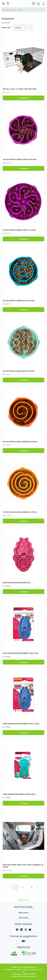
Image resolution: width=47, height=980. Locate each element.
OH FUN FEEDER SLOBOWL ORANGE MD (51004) (20, 442)
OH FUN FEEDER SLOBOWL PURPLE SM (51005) (20, 160)
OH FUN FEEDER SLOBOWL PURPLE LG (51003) (19, 230)
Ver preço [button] (24, 98)
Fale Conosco (24, 918)
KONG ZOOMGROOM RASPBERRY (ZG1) (17, 583)
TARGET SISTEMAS (29, 974)
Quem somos (23, 913)
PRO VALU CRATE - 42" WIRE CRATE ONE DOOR (20, 89)
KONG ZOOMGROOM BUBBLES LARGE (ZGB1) (19, 794)
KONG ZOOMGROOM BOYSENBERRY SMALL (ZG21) (21, 724)
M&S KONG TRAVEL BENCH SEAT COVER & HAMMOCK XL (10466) (23, 866)
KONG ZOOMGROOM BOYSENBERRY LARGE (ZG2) (21, 653)
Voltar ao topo (23, 900)
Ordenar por (6, 27)
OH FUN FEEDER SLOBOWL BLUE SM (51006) (19, 301)
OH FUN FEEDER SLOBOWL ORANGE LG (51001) (20, 512)
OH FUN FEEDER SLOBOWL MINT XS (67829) (18, 371)
